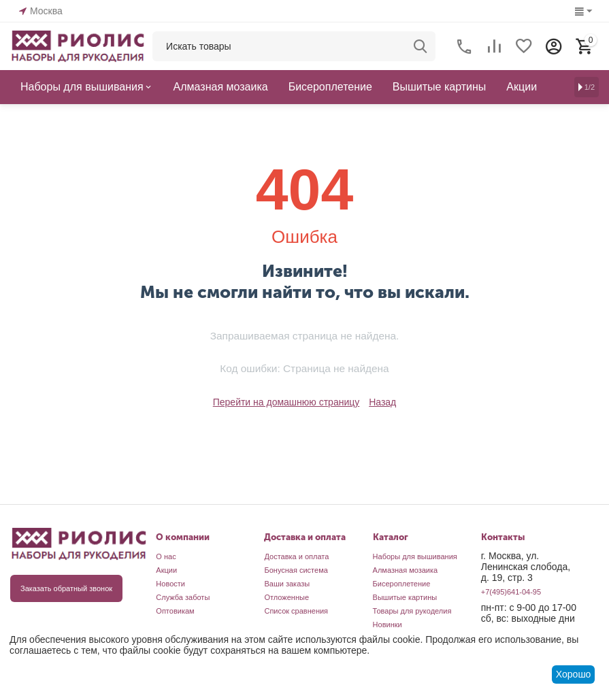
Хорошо (574, 674)
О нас (166, 556)
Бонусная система (296, 570)
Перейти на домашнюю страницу (286, 402)
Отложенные (286, 597)
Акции (166, 570)
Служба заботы (183, 597)
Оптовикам (175, 611)
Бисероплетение (402, 584)
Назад (382, 402)
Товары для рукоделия (412, 611)
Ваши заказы (287, 584)
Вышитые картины (405, 597)
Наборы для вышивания (415, 556)
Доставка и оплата (296, 556)
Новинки (388, 624)
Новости (170, 584)
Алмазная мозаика (406, 570)
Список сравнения (296, 611)
